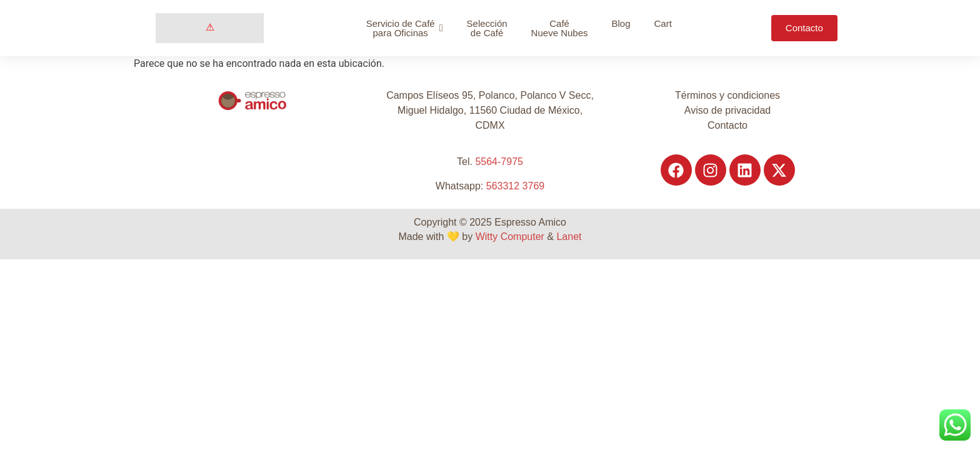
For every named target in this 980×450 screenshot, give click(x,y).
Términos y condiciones (727, 95)
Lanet (569, 237)
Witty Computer (510, 237)
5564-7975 (499, 162)
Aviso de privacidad (727, 110)
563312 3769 (515, 186)
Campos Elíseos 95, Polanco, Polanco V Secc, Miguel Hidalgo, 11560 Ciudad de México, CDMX (490, 110)
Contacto (727, 125)
